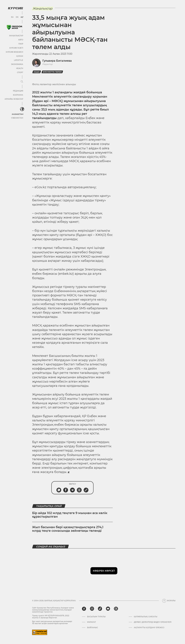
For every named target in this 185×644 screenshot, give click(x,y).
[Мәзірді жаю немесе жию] (22, 82)
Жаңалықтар (16, 36)
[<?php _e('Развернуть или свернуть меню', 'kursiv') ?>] (22, 109)
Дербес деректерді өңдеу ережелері (153, 622)
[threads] (116, 609)
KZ (22, 17)
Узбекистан (17, 118)
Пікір (21, 44)
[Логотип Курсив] (15, 8)
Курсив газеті (16, 48)
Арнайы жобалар (14, 99)
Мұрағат (91, 622)
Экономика (17, 64)
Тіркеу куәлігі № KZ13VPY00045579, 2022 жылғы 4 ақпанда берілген (51, 617)
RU (12, 17)
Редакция (18, 91)
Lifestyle (18, 60)
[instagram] (92, 609)
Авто (20, 40)
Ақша (37, 72)
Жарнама (18, 95)
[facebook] (84, 609)
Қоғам (20, 56)
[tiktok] (100, 609)
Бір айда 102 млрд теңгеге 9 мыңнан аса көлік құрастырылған (70, 515)
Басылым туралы (96, 617)
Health (19, 68)
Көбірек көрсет (104, 571)
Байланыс (92, 628)
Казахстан (17, 114)
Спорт (20, 72)
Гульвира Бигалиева (57, 61)
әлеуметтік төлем (52, 72)
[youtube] (108, 609)
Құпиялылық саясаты (146, 617)
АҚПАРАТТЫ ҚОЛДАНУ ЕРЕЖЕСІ (149, 628)
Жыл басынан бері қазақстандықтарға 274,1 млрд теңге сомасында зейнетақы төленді (68, 529)
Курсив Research (14, 52)
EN (17, 17)
